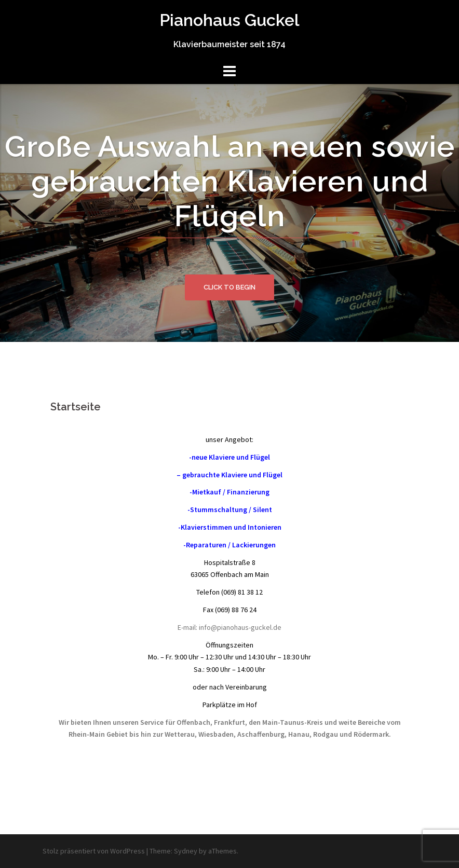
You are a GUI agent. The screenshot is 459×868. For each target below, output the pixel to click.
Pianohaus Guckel (230, 20)
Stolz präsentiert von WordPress (94, 851)
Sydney (186, 851)
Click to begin (230, 287)
